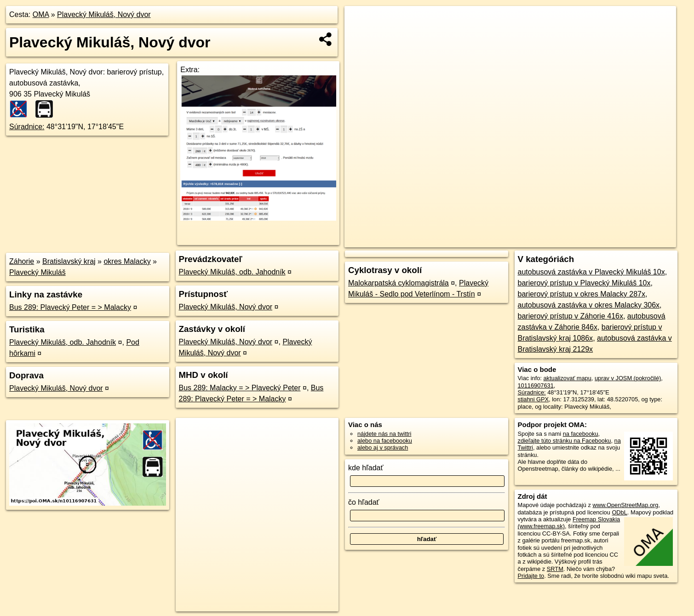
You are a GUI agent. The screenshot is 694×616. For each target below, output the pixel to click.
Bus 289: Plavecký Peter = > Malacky (70, 307)
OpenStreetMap (515, 240)
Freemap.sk (562, 240)
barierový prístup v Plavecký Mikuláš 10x (584, 283)
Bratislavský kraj (69, 261)
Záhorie (22, 261)
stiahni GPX (533, 399)
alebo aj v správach (383, 448)
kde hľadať (366, 468)
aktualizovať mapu (567, 378)
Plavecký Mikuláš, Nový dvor (104, 14)
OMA (41, 14)
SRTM (555, 569)
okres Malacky (127, 261)
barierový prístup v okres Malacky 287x (582, 294)
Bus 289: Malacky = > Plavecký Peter (240, 388)
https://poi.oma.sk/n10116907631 (633, 240)
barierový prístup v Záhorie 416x (571, 316)
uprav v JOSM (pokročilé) (628, 378)
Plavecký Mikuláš (37, 272)
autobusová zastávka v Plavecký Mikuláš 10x (591, 272)
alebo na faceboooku (385, 441)
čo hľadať (364, 502)
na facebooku (581, 434)
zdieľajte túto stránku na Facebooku (565, 441)
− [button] (360, 36)
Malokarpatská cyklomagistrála (399, 283)
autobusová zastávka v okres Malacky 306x (589, 305)
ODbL (619, 512)
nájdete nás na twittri (384, 434)
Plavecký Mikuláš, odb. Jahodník (63, 342)
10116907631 (536, 385)
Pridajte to (531, 576)
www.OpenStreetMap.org (625, 505)
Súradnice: (27, 127)
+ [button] (360, 22)
